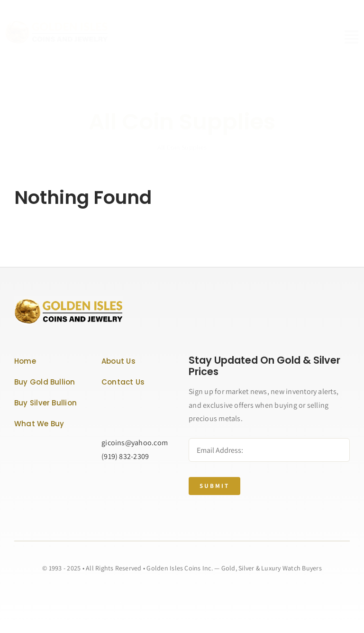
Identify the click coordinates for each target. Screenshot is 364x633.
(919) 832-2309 (125, 456)
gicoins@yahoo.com (135, 443)
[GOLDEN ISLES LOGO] (64, 23)
